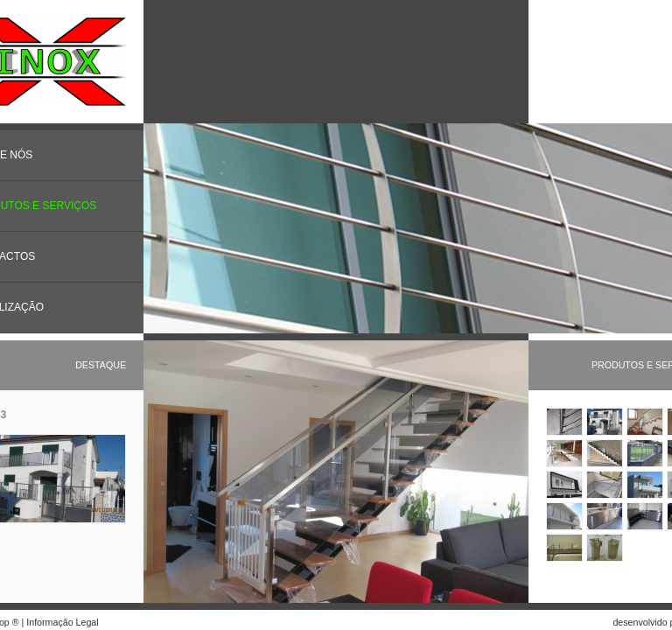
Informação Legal (62, 622)
